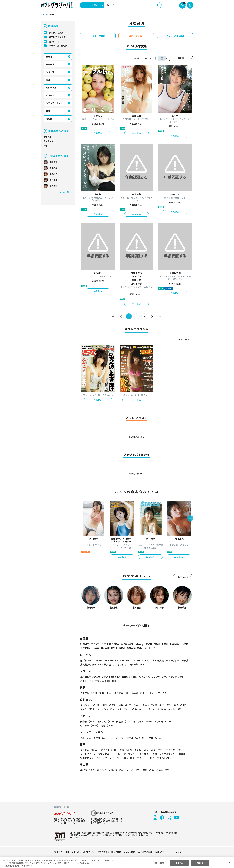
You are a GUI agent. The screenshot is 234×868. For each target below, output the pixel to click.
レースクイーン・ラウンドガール (101, 754)
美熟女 (123, 721)
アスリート (146, 758)
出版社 (49, 57)
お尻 (125, 705)
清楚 (87, 725)
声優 (157, 750)
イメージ (50, 95)
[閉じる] (229, 862)
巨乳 (110, 705)
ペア (86, 738)
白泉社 (122, 648)
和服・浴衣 (158, 693)
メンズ (133, 770)
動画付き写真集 (129, 677)
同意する (200, 863)
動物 (148, 770)
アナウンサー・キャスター (141, 754)
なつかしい (142, 721)
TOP (42, 14)
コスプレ (89, 693)
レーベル (50, 64)
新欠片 (114, 648)
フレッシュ (106, 709)
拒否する (179, 863)
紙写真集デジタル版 (90, 677)
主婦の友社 (175, 644)
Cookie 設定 (130, 852)
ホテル (133, 738)
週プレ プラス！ (56, 41)
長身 (179, 705)
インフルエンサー (172, 754)
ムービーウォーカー (155, 648)
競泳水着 (122, 693)
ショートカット (145, 705)
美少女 (88, 721)
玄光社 (148, 644)
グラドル (90, 750)
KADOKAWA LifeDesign (132, 644)
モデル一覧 (64, 192)
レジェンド (112, 758)
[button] (190, 519)
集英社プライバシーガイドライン (80, 852)
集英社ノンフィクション (116, 664)
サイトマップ (175, 852)
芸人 (129, 758)
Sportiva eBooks (138, 664)
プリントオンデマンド (171, 677)
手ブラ (88, 770)
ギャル (175, 709)
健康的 (88, 709)
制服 (106, 693)
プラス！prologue (111, 677)
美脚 (165, 705)
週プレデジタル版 (57, 37)
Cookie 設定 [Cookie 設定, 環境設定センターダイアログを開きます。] (158, 863)
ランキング (48, 141)
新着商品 (47, 137)
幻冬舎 (156, 644)
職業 (48, 111)
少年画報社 (86, 648)
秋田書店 (85, 644)
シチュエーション (54, 103)
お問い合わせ (161, 852)
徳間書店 (105, 648)
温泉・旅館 (152, 738)
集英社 (164, 644)
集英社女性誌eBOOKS (91, 664)
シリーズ (50, 72)
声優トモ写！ (87, 681)
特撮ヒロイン (91, 758)
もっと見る (183, 577)
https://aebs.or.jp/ (77, 837)
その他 (49, 119)
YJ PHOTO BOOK (111, 660)
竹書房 (96, 648)
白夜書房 (131, 648)
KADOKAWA (113, 644)
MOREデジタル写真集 (151, 660)
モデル (141, 750)
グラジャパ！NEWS (58, 46)
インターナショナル (153, 709)
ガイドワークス (98, 644)
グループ (117, 738)
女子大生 (173, 750)
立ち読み (98, 133)
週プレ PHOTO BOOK (91, 660)
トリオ (101, 738)
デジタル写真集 (56, 33)
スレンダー (91, 705)
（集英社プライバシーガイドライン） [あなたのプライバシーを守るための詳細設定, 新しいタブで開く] (19, 866)
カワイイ (163, 721)
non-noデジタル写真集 (175, 660)
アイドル (109, 750)
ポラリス (99, 681)
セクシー (183, 721)
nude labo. (111, 681)
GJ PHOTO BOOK (130, 660)
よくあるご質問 (145, 852)
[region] (117, 863)
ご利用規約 (58, 852)
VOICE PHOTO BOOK (149, 677)
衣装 (48, 80)
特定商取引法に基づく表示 (110, 852)
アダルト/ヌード (165, 758)
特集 (46, 146)
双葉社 (140, 648)
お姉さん (106, 721)
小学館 (185, 644)
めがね (139, 693)
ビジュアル (51, 88)
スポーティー (127, 709)
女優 (126, 750)
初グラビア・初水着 (111, 770)
